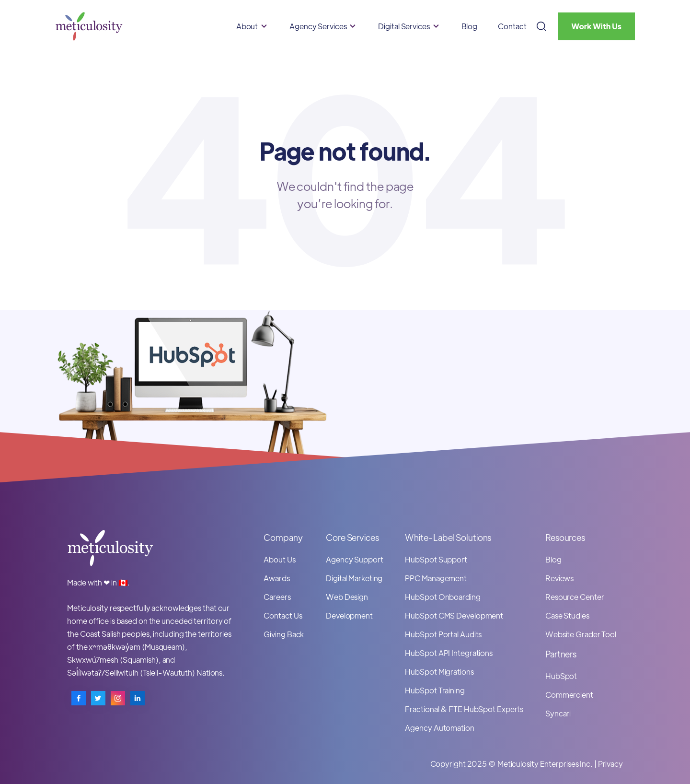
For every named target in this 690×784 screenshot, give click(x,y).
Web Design (347, 597)
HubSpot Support (436, 559)
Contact (512, 26)
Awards (276, 578)
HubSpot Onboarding (443, 597)
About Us (279, 559)
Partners (561, 654)
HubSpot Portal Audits (443, 634)
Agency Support (355, 559)
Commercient (569, 695)
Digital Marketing (354, 578)
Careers (277, 597)
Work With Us (596, 26)
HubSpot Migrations (439, 672)
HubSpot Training (435, 690)
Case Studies (567, 615)
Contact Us (283, 615)
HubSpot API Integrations (449, 653)
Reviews (559, 578)
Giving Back (284, 634)
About (247, 26)
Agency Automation (439, 728)
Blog (470, 26)
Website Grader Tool (581, 634)
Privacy (610, 764)
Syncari (558, 713)
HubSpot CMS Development (454, 615)
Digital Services (404, 26)
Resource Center (575, 597)
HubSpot (561, 676)
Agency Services (318, 26)
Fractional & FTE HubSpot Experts (464, 709)
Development (349, 615)
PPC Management (436, 578)
